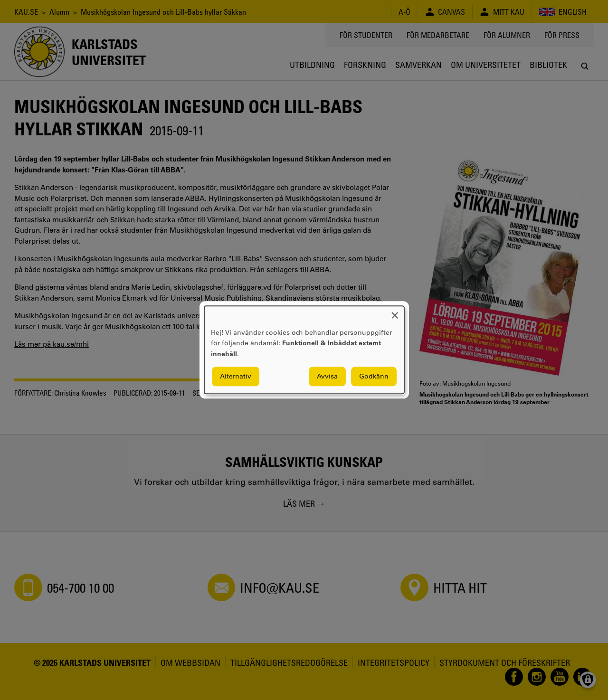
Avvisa (327, 377)
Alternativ (236, 377)
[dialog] (304, 350)
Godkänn (374, 377)
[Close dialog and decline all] (395, 312)
